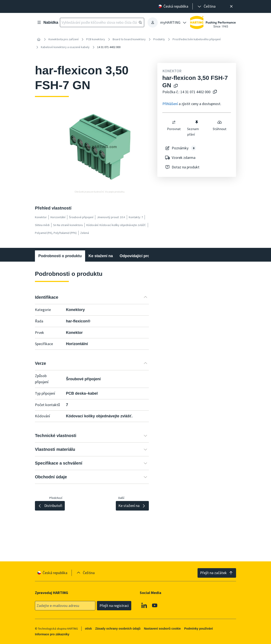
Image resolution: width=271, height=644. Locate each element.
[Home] (39, 39)
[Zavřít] (231, 6)
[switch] (174, 122)
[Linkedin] (144, 605)
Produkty (159, 39)
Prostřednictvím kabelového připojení (197, 39)
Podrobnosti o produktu (60, 256)
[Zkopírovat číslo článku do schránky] (215, 92)
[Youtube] (155, 605)
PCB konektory (96, 39)
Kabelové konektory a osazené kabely (65, 47)
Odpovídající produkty (140, 256)
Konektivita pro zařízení (64, 39)
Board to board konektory (129, 39)
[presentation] (206, 6)
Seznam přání (193, 128)
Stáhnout (219, 125)
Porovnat (174, 125)
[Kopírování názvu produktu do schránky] (176, 86)
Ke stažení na (101, 256)
